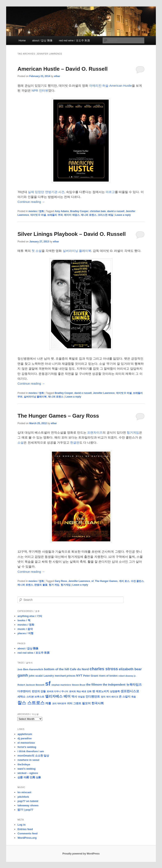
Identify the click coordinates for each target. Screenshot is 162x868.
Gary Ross (61, 581)
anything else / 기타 (30, 616)
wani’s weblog (26, 769)
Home (22, 40)
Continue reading (31, 202)
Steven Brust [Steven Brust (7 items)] (79, 685)
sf (92, 581)
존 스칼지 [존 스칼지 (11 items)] (125, 697)
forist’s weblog (27, 747)
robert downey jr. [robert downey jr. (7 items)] (127, 676)
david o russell (116, 211)
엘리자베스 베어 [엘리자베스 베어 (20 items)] (58, 696)
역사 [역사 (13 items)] (74, 696)
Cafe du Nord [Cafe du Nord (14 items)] (79, 669)
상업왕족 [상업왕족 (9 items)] (115, 691)
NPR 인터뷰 (40, 90)
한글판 (75, 443)
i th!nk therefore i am (31, 751)
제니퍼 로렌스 (88, 215)
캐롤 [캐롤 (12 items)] (48, 703)
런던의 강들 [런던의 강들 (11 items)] (39, 691)
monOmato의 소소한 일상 (33, 756)
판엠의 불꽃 (41, 585)
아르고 (110, 192)
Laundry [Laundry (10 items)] (49, 676)
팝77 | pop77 (25, 810)
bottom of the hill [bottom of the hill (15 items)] (57, 669)
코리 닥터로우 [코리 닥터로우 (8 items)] (59, 703)
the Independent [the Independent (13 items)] (114, 685)
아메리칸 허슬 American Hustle (111, 86)
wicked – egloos (28, 773)
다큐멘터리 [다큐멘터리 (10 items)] (24, 691)
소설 (21, 443)
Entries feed (25, 829)
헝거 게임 (54, 585)
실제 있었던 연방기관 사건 (46, 192)
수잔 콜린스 (137, 581)
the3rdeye (24, 764)
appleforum (25, 734)
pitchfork (23, 797)
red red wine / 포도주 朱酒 (74, 40)
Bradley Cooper (79, 211)
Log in (21, 825)
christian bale (98, 211)
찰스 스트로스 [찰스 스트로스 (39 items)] (31, 703)
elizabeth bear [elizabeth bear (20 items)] (130, 669)
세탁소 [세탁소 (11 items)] (21, 697)
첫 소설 (37, 251)
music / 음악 (25, 629)
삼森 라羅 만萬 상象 (29, 777)
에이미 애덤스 (72, 215)
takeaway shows (28, 805)
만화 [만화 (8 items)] (89, 691)
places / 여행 (25, 633)
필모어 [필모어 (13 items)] (86, 703)
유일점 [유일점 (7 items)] (81, 697)
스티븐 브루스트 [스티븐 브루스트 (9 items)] (35, 697)
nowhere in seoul (28, 760)
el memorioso (26, 743)
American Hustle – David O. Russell (62, 69)
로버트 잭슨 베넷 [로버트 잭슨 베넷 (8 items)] (78, 691)
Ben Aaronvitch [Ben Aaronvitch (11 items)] (33, 669)
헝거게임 (133, 432)
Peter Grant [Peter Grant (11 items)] (90, 676)
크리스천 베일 (105, 215)
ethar (57, 76)
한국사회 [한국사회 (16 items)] (98, 703)
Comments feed (27, 833)
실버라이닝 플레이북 (77, 251)
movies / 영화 (36, 211)
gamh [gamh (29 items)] (23, 675)
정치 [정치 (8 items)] (103, 697)
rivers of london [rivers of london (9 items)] (108, 676)
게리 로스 (124, 581)
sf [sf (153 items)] (48, 683)
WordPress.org (27, 838)
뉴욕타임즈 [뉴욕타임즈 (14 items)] (134, 685)
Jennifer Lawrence (104, 393)
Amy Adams (62, 211)
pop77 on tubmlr (28, 801)
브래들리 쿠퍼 (55, 215)
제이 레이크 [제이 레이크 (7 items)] (112, 697)
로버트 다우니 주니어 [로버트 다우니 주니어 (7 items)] (58, 691)
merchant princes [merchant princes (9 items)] (65, 676)
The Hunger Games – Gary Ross (58, 416)
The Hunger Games (106, 581)
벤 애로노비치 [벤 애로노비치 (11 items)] (101, 691)
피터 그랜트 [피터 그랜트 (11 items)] (74, 703)
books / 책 (24, 620)
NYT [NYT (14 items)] (79, 676)
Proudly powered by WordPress (81, 854)
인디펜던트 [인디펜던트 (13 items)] (93, 696)
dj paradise (25, 738)
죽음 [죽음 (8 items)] (133, 697)
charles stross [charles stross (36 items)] (104, 669)
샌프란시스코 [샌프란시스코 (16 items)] (130, 691)
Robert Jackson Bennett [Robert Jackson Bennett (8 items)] (31, 685)
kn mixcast (24, 792)
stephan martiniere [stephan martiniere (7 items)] (61, 685)
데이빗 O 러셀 (38, 215)
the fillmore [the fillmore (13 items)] (94, 685)
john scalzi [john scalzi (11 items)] (36, 676)
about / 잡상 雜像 (42, 40)
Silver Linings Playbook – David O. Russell (71, 234)
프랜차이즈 (95, 432)
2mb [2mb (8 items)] (20, 669)
